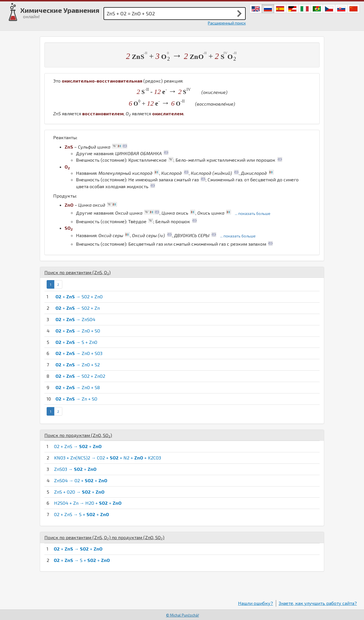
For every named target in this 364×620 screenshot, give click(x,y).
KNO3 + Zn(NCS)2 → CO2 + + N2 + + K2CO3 (107, 458)
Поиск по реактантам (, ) (77, 272)
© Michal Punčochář (183, 615)
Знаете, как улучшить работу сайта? (318, 603)
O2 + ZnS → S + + (81, 514)
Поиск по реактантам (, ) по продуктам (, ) (104, 537)
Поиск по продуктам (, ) (78, 435)
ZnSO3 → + (75, 469)
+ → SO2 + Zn (78, 308)
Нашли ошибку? (256, 603)
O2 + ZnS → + (78, 446)
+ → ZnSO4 (75, 319)
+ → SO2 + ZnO (79, 296)
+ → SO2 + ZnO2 (80, 376)
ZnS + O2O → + (79, 492)
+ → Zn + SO (76, 399)
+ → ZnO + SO (78, 331)
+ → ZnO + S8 (78, 387)
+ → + (78, 549)
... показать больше (253, 213)
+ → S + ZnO (76, 342)
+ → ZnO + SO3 (79, 353)
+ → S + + (82, 560)
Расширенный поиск (227, 23)
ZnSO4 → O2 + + (81, 480)
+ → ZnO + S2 (78, 365)
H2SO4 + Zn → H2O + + (88, 503)
